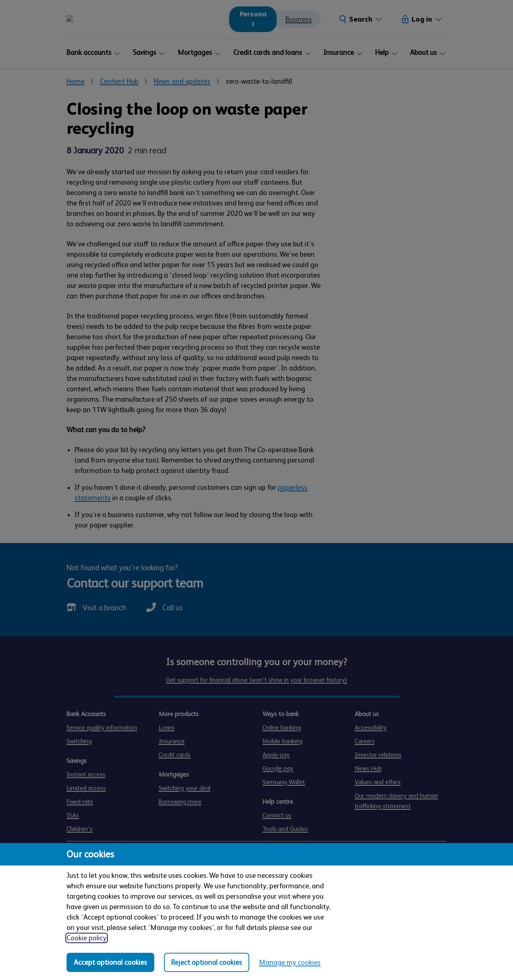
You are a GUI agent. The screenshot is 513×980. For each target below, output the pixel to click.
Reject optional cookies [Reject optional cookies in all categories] (207, 962)
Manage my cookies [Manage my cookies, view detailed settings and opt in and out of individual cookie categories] (290, 962)
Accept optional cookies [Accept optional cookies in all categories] (110, 962)
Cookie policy (87, 938)
